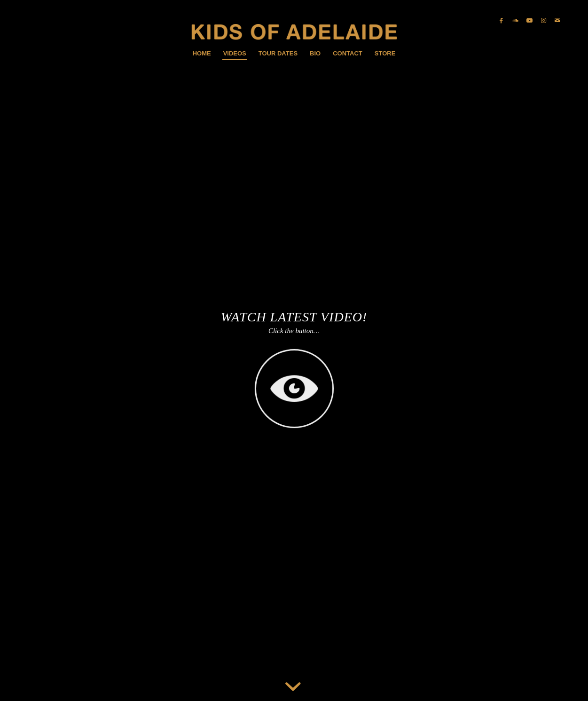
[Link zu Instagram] (543, 21)
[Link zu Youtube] (529, 21)
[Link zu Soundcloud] (515, 21)
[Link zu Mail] (557, 21)
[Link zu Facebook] (501, 21)
